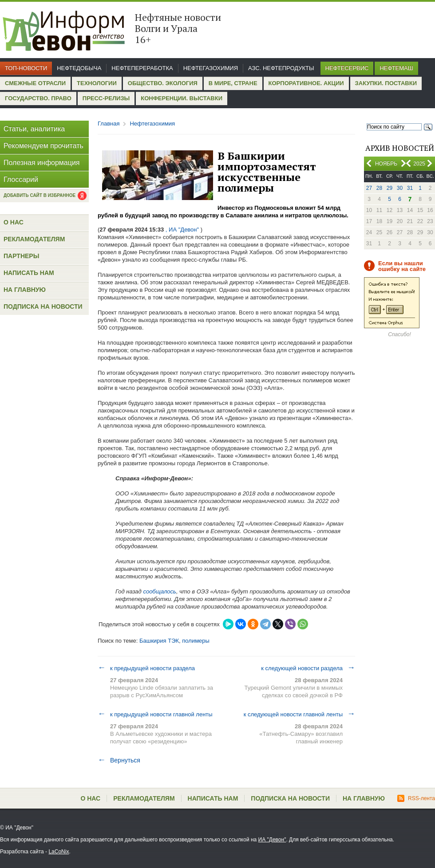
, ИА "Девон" (182, 230)
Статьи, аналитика (34, 129)
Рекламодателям (34, 239)
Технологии (97, 83)
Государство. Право (38, 98)
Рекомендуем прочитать (43, 146)
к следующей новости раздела (308, 668)
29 (390, 188)
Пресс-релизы (106, 98)
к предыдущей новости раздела (146, 668)
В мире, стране (233, 83)
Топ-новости (26, 68)
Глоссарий (21, 179)
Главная (109, 124)
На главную (25, 290)
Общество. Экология (163, 83)
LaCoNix (59, 852)
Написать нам (29, 273)
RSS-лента (416, 798)
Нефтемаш (396, 68)
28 (379, 188)
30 (400, 188)
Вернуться (119, 760)
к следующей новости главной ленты (299, 714)
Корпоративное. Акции (306, 83)
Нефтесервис (347, 68)
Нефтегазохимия (211, 68)
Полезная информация (42, 163)
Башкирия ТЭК (159, 641)
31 (410, 188)
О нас (14, 222)
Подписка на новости (43, 306)
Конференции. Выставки (182, 98)
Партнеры (21, 256)
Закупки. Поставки (386, 83)
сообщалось (159, 591)
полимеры (196, 641)
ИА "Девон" (272, 840)
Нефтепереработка (142, 68)
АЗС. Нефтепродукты (281, 68)
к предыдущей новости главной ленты (155, 714)
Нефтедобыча (79, 68)
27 (369, 188)
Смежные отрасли (35, 83)
